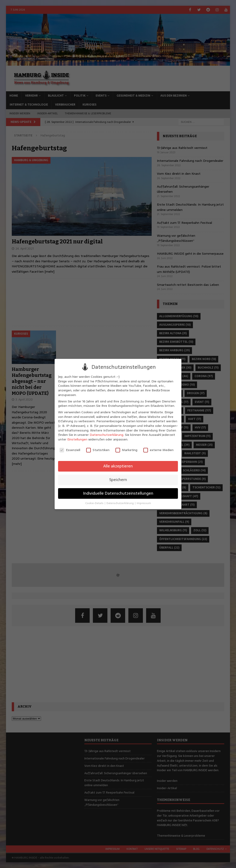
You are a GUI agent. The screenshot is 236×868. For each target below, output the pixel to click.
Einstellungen (77, 439)
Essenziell (70, 450)
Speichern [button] (118, 480)
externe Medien (158, 450)
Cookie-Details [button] (95, 503)
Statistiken (98, 450)
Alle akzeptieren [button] (118, 466)
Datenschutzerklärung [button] (120, 503)
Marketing (126, 450)
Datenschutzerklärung (106, 435)
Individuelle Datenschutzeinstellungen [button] (118, 493)
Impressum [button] (144, 503)
